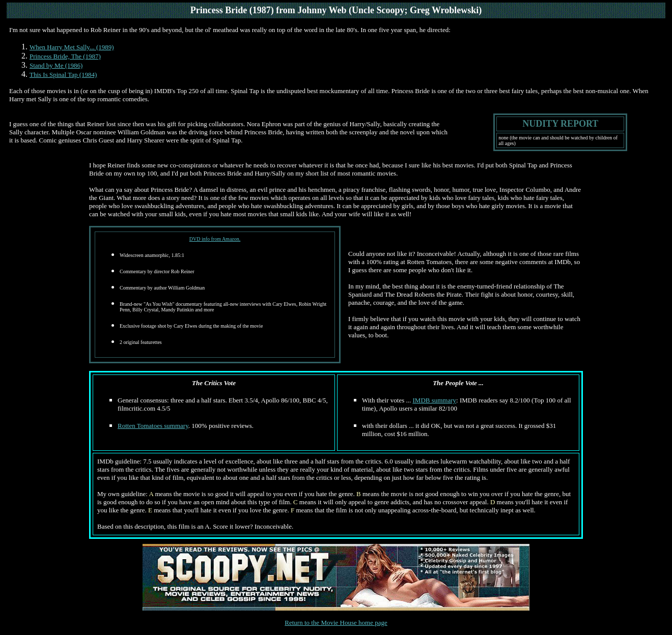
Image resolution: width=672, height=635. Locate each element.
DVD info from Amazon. (215, 239)
